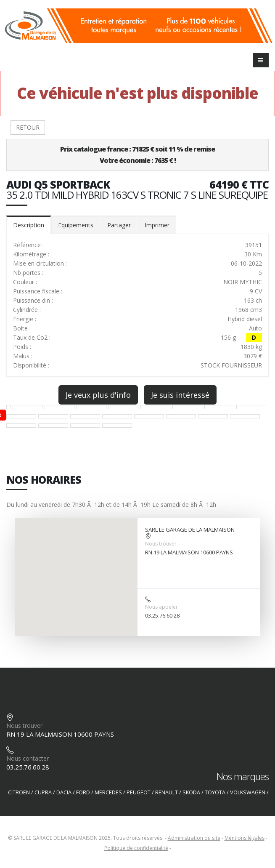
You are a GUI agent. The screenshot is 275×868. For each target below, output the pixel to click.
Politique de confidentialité (136, 848)
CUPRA (43, 792)
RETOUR (28, 127)
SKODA (191, 792)
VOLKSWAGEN (248, 792)
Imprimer (157, 225)
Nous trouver (161, 544)
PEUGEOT (139, 792)
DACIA (64, 792)
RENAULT (167, 792)
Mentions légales (245, 838)
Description (29, 225)
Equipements (76, 225)
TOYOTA (215, 792)
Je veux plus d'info (98, 395)
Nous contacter (28, 758)
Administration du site (194, 838)
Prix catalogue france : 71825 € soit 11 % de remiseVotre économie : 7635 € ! (137, 155)
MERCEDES (108, 792)
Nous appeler (161, 607)
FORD (83, 792)
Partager (119, 225)
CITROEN (19, 792)
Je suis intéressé (180, 395)
